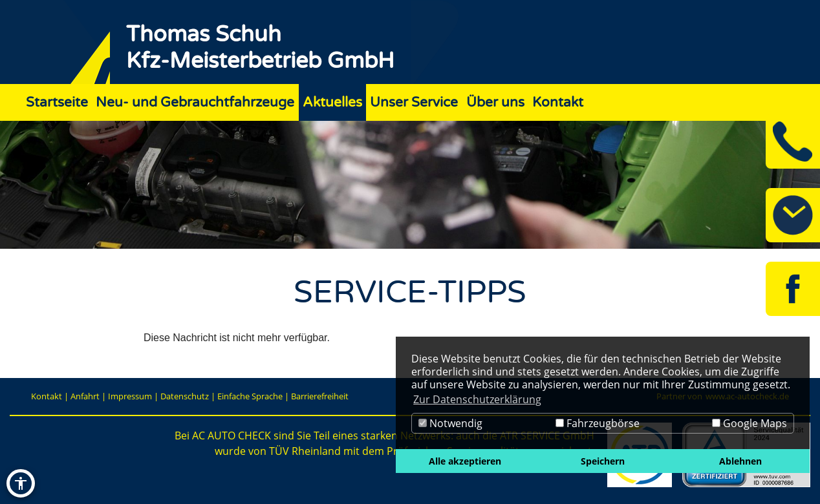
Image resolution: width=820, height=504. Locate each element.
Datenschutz (185, 396)
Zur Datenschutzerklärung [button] (477, 399)
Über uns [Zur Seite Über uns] (495, 102)
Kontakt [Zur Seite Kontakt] (558, 102)
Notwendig (450, 423)
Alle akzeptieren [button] (465, 461)
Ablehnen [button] (740, 461)
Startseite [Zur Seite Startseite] (57, 102)
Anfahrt (85, 396)
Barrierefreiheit (320, 396)
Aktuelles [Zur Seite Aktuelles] (332, 102)
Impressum (130, 396)
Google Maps (750, 423)
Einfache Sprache (250, 396)
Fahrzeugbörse (598, 423)
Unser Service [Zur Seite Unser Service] (414, 102)
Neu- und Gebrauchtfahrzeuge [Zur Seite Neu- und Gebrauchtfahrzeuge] (195, 102)
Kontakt (47, 396)
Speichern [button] (603, 461)
